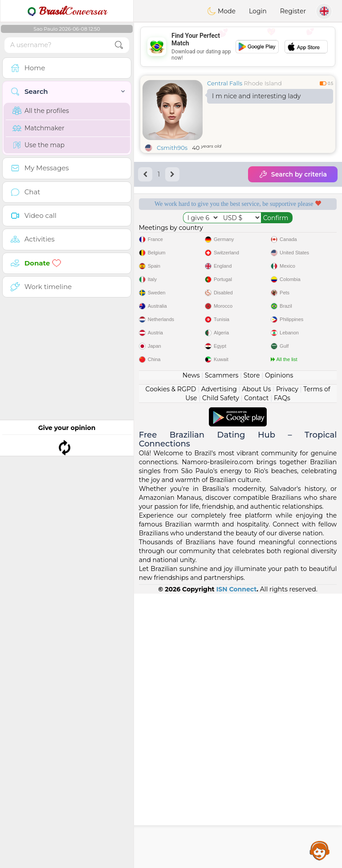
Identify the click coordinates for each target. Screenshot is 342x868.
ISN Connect (237, 864)
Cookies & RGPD (171, 663)
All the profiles (41, 111)
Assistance (320, 850)
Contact (256, 672)
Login (258, 11)
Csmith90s (172, 148)
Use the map (39, 145)
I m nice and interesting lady (256, 96)
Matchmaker (39, 128)
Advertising (219, 663)
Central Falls (225, 83)
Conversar (67, 11)
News (191, 650)
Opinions (279, 650)
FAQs (282, 672)
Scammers (222, 650)
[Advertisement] (238, 47)
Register (293, 11)
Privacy (287, 663)
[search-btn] (119, 45)
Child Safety (221, 672)
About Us (256, 663)
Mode (221, 11)
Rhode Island (263, 83)
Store (252, 650)
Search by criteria (293, 174)
